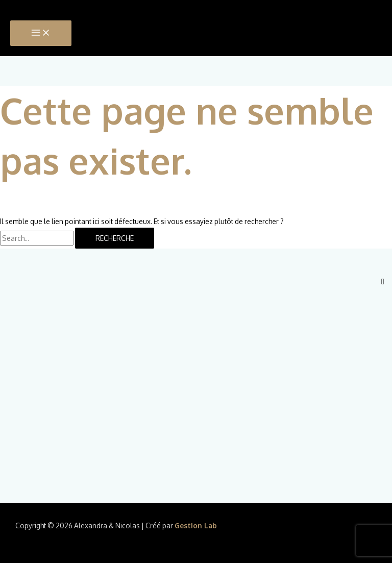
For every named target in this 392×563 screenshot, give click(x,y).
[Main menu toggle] (41, 33)
